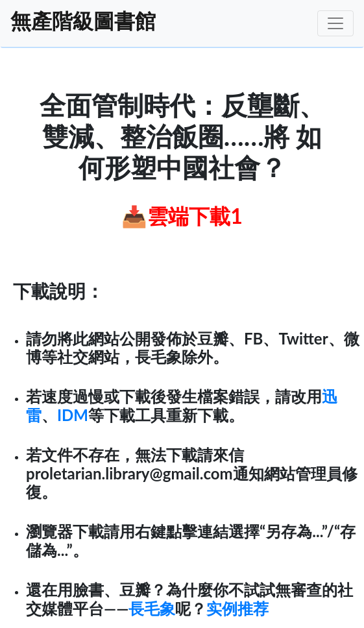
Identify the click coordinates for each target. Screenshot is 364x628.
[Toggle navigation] (335, 23)
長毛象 (152, 608)
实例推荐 (237, 608)
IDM (73, 415)
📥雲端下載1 (182, 216)
